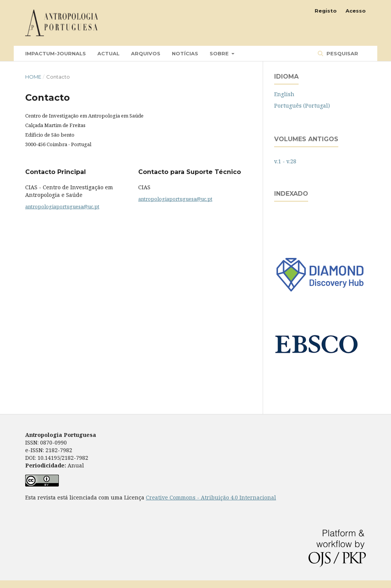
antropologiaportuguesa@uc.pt (62, 206)
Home (33, 77)
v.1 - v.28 (285, 161)
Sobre (220, 53)
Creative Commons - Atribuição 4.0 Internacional (211, 497)
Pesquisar (342, 53)
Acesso (356, 11)
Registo (326, 11)
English (284, 94)
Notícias (185, 53)
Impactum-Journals (56, 53)
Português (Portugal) (302, 106)
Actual (108, 53)
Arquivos (146, 53)
